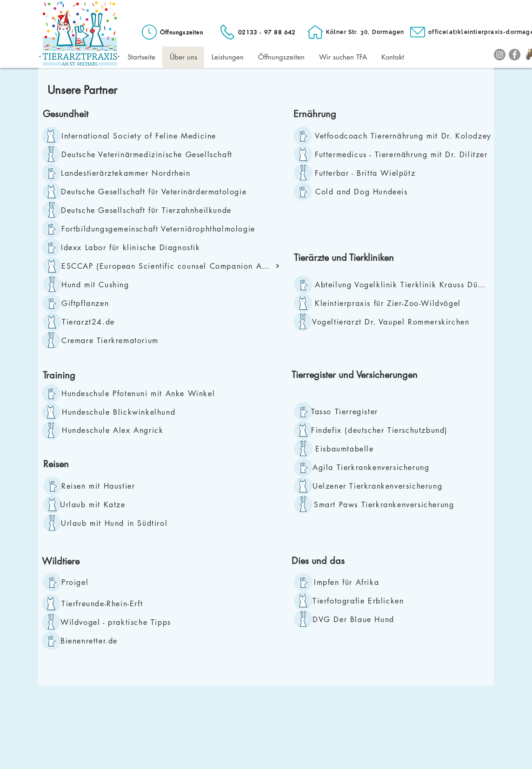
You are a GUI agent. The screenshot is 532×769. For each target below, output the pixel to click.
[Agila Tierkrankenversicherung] (374, 467)
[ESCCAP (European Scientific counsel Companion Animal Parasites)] (171, 266)
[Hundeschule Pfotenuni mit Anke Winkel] (142, 393)
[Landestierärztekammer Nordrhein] (129, 173)
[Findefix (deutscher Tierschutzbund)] (383, 430)
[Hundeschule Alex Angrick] (115, 430)
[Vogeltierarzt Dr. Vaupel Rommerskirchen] (406, 322)
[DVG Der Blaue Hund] (364, 619)
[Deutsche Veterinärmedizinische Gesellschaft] (151, 154)
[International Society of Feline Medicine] (142, 136)
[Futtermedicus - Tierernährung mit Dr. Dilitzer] (404, 154)
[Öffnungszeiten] (172, 32)
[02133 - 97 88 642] (257, 32)
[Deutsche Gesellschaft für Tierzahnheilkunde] (149, 210)
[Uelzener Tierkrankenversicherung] (380, 486)
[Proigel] (76, 582)
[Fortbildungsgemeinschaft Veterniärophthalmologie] (162, 229)
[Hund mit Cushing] (112, 285)
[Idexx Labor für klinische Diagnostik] (135, 247)
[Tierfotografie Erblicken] (364, 601)
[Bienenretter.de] (112, 641)
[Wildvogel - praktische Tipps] (118, 622)
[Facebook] (515, 55)
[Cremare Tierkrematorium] (113, 340)
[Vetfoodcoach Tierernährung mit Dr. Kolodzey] (406, 136)
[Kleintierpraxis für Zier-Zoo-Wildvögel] (395, 303)
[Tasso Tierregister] (347, 411)
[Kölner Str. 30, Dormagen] (355, 32)
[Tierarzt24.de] (114, 322)
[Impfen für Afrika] (352, 582)
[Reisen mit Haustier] (102, 486)
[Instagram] (500, 55)
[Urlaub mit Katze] (112, 504)
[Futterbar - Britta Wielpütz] (406, 173)
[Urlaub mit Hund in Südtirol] (126, 523)
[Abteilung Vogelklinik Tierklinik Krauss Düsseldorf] (402, 285)
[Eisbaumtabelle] (346, 449)
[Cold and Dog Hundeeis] (367, 192)
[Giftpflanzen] (88, 303)
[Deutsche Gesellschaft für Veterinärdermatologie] (158, 192)
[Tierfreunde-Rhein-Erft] (113, 603)
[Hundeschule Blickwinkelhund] (130, 412)
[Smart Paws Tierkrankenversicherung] (389, 504)
